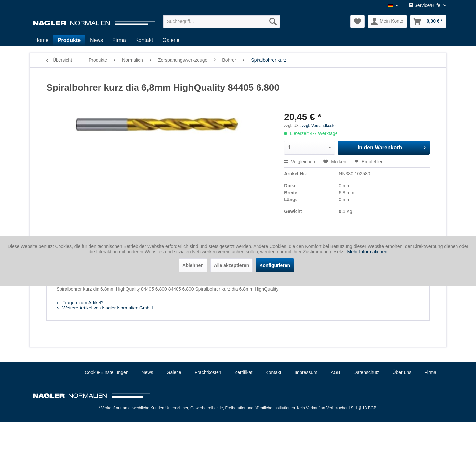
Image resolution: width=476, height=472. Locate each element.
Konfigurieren (275, 265)
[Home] (41, 40)
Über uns (402, 372)
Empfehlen (369, 162)
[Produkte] (69, 40)
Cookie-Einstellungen (106, 372)
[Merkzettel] (357, 21)
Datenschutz (367, 372)
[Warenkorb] (428, 21)
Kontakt (273, 372)
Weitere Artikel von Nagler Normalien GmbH (105, 308)
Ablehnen (193, 265)
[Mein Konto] (387, 21)
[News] (97, 40)
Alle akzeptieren (232, 265)
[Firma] (119, 40)
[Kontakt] (144, 40)
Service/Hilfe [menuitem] (425, 5)
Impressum (306, 372)
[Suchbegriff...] (222, 21)
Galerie (174, 372)
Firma (430, 372)
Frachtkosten (208, 372)
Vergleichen (299, 162)
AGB (336, 372)
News (148, 372)
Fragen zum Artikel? (80, 303)
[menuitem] (222, 21)
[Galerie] (171, 40)
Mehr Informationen (367, 252)
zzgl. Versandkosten (320, 126)
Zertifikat (244, 372)
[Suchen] (273, 21)
